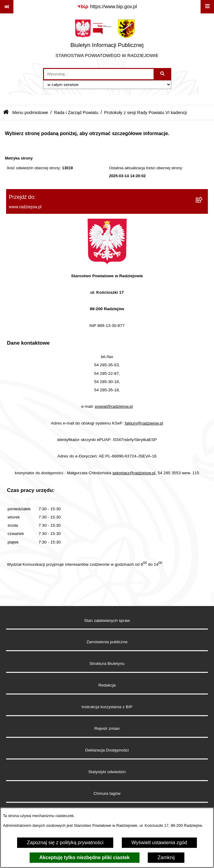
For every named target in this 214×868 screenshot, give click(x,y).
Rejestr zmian (107, 728)
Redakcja (107, 685)
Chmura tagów (107, 793)
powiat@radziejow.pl (114, 406)
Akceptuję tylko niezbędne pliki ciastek (85, 857)
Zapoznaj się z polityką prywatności (65, 843)
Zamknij (166, 857)
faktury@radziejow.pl (144, 423)
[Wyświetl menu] (207, 7)
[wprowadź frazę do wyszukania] (99, 74)
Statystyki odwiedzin (107, 772)
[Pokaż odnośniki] (7, 7)
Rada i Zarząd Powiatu (76, 113)
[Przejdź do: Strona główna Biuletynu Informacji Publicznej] (6, 113)
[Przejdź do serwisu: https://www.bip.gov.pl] (107, 7)
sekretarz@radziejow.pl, (134, 473)
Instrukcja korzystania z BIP (107, 707)
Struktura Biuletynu (107, 664)
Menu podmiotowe (30, 113)
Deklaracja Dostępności (107, 750)
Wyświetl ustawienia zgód (159, 843)
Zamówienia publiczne (107, 642)
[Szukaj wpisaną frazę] (163, 74)
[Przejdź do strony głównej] (107, 41)
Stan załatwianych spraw (107, 621)
